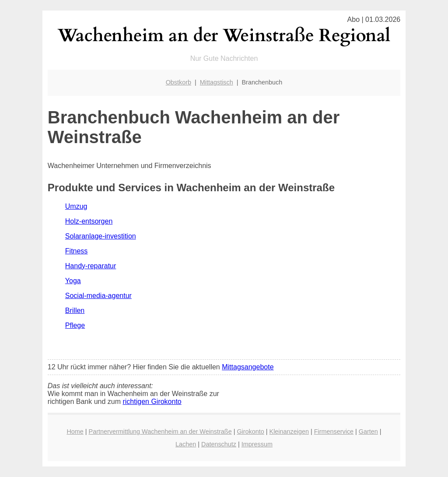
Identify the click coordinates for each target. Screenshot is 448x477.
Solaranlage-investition (101, 236)
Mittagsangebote (248, 367)
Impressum (257, 444)
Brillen (75, 310)
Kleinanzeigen (289, 431)
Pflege (75, 325)
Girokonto (250, 431)
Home (75, 431)
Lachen (186, 444)
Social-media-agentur (98, 296)
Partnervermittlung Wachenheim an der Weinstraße (160, 431)
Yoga (73, 281)
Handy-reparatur (91, 266)
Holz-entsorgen (89, 221)
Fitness (77, 251)
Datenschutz (219, 444)
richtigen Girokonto (152, 402)
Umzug (76, 206)
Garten (368, 431)
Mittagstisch (217, 82)
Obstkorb (178, 82)
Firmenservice (334, 431)
